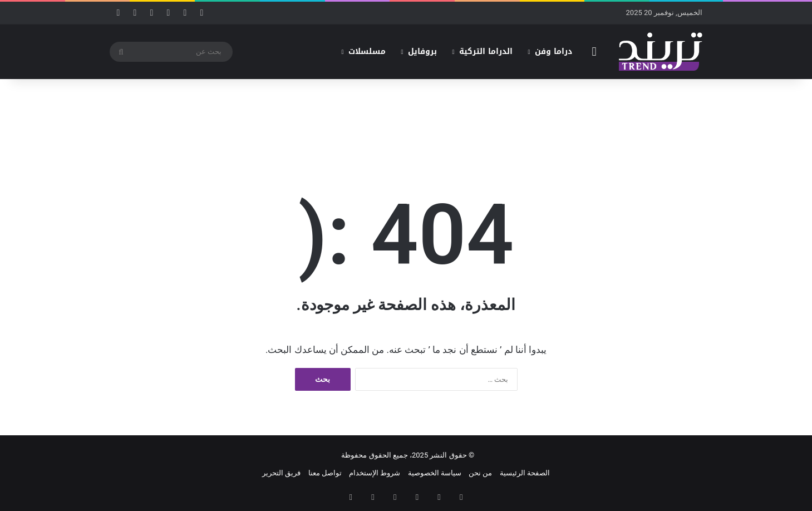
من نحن (480, 473)
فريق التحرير (281, 473)
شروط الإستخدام (375, 473)
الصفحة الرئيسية (525, 473)
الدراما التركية (486, 51)
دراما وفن (553, 51)
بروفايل (422, 51)
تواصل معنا (325, 473)
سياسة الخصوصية (435, 473)
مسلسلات (367, 51)
